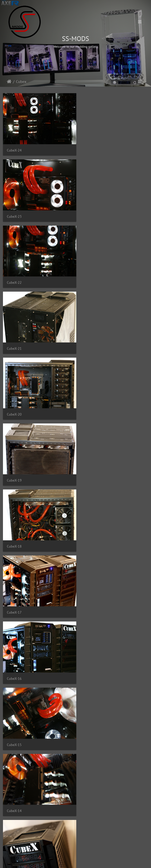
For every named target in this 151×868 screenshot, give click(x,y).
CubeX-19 (90, 274)
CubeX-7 (89, 655)
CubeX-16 (14, 401)
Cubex (21, 82)
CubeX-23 (90, 148)
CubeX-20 (14, 274)
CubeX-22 (14, 211)
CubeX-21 (90, 211)
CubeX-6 (13, 719)
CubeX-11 (90, 528)
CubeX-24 (14, 148)
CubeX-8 (13, 655)
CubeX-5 (89, 719)
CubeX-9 (89, 592)
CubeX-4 (13, 782)
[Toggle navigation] (140, 22)
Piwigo (83, 861)
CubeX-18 (14, 338)
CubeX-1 (89, 846)
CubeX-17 (90, 338)
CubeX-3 (89, 782)
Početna (9, 82)
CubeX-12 (14, 528)
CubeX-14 (14, 465)
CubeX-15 (90, 401)
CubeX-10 (14, 592)
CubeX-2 (13, 846)
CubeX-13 (90, 465)
